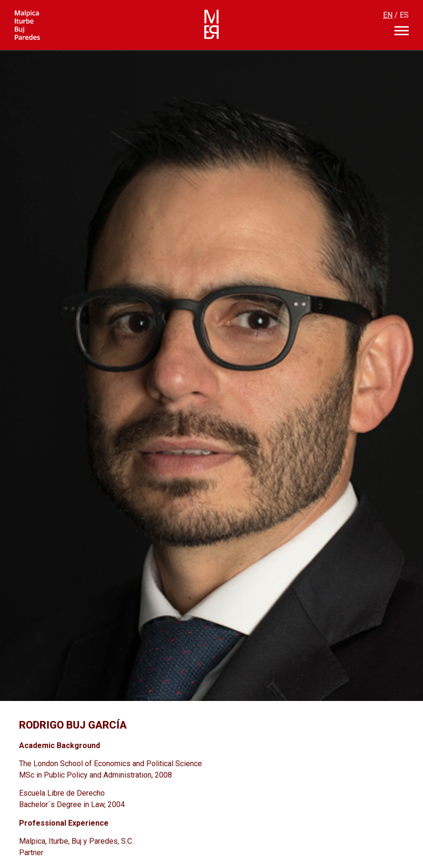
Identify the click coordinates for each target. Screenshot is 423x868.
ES (404, 15)
